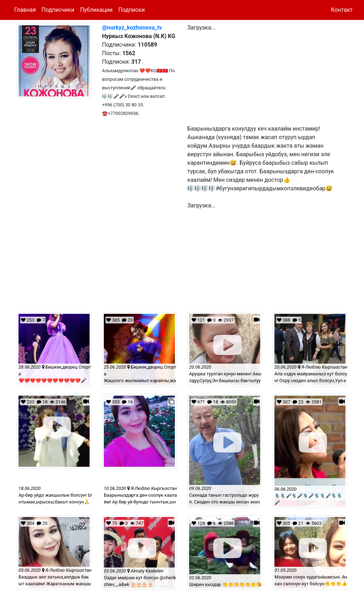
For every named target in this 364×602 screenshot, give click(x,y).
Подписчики (58, 10)
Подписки (132, 10)
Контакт (342, 10)
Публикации (96, 10)
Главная (25, 10)
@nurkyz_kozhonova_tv (132, 28)
